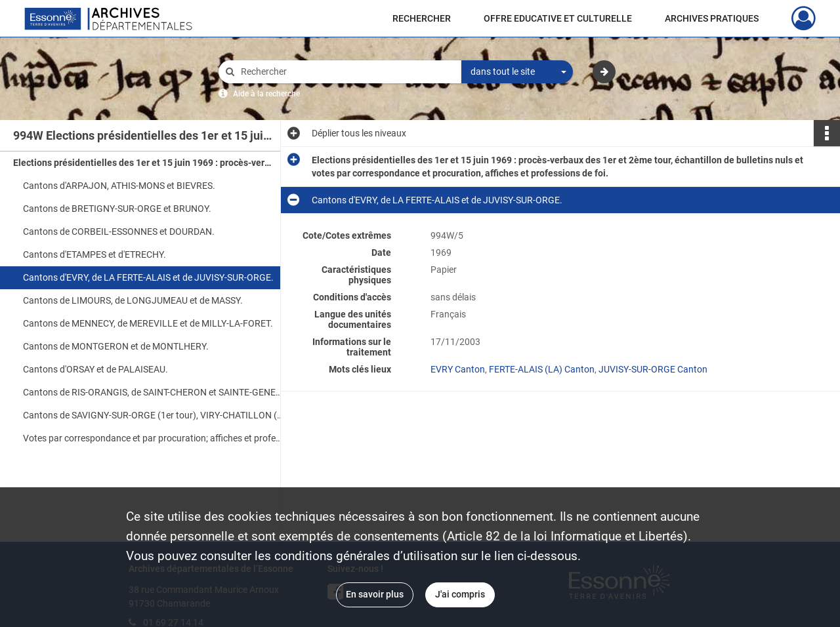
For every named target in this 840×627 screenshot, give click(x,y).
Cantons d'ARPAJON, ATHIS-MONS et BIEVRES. (119, 186)
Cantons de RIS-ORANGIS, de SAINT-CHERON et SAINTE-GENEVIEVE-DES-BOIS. (154, 392)
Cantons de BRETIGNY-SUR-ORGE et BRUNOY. (117, 209)
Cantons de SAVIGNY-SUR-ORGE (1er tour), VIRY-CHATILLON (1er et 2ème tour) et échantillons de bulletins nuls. (154, 415)
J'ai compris (460, 594)
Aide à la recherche (266, 94)
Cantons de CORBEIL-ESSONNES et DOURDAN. (119, 232)
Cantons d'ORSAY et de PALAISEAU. (95, 369)
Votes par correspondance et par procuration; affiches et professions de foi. (154, 438)
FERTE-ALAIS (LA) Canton (542, 369)
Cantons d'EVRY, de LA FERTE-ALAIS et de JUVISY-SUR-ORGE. (148, 277)
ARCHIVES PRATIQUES (712, 18)
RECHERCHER (422, 18)
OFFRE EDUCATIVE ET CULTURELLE (558, 18)
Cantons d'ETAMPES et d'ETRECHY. (94, 254)
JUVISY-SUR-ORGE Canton (653, 369)
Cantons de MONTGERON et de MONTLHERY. (116, 346)
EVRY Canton (458, 369)
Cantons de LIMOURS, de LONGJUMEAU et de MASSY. (133, 300)
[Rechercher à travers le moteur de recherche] (346, 72)
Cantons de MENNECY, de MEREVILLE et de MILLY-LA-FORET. (148, 323)
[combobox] (517, 72)
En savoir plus (375, 594)
